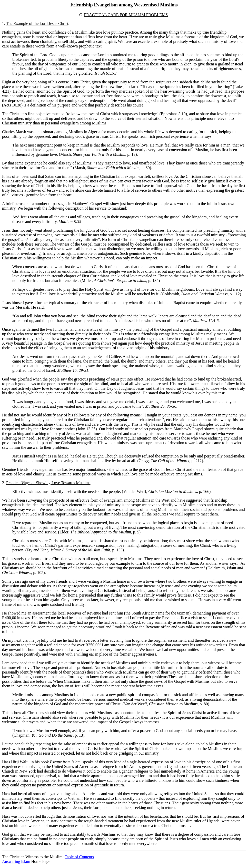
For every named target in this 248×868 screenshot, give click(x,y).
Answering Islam (16, 861)
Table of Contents (79, 857)
